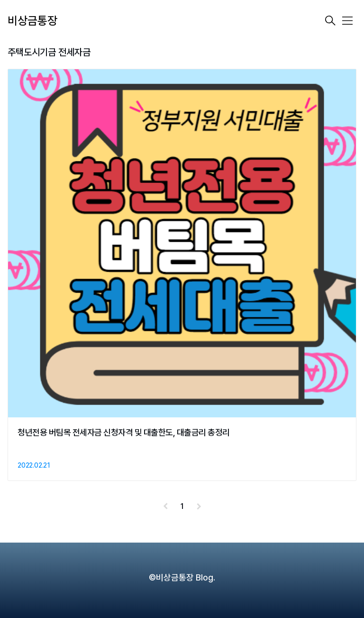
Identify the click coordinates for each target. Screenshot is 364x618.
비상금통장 (32, 21)
